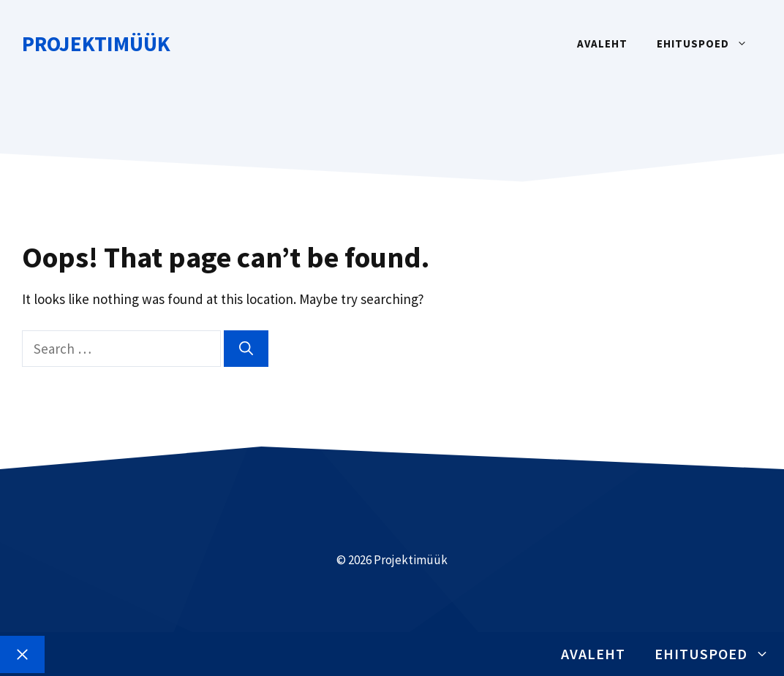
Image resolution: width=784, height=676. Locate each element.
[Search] (246, 349)
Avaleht (602, 43)
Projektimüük (96, 43)
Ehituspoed (709, 44)
